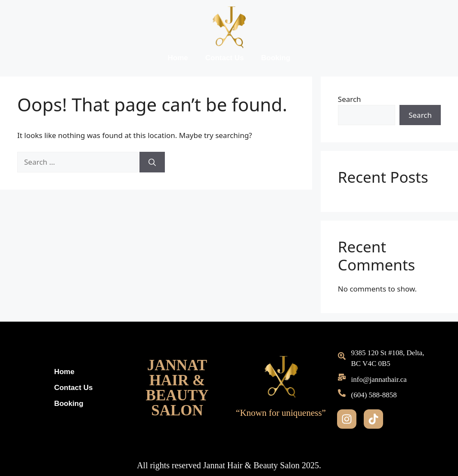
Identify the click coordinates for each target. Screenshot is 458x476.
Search (350, 99)
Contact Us (225, 58)
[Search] (152, 162)
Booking (275, 58)
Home (178, 58)
